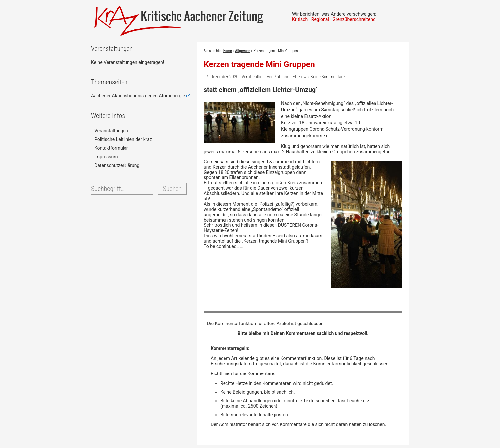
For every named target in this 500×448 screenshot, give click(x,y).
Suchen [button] (172, 189)
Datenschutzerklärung (117, 165)
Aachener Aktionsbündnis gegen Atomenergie (140, 96)
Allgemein (243, 51)
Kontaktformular (111, 148)
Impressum (106, 157)
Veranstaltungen (111, 131)
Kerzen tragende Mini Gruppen (259, 64)
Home (228, 51)
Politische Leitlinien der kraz (123, 139)
